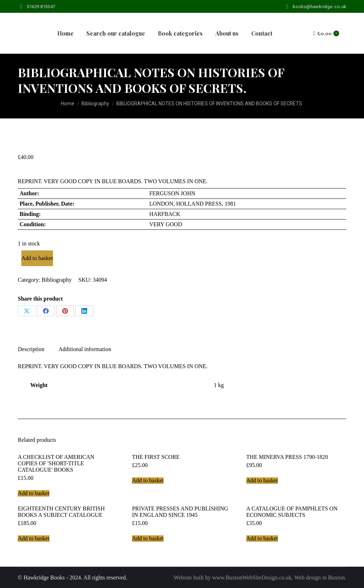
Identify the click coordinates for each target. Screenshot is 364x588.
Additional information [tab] (85, 349)
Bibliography (57, 280)
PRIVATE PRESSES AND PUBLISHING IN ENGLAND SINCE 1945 (180, 512)
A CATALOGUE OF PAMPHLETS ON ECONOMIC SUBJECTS (292, 512)
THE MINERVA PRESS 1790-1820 (287, 457)
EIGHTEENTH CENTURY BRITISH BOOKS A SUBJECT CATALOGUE (61, 512)
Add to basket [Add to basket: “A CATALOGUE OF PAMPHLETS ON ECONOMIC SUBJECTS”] (262, 538)
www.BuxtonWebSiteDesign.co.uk (252, 578)
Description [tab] (31, 349)
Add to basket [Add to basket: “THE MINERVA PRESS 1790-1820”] (262, 480)
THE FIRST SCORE (156, 457)
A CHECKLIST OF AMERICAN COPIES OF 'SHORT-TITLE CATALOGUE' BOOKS (56, 463)
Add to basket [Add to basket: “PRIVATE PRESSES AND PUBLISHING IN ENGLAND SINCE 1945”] (148, 538)
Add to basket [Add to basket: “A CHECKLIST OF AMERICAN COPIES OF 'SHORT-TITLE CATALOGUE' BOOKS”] (34, 493)
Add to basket (37, 258)
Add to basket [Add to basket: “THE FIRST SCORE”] (148, 480)
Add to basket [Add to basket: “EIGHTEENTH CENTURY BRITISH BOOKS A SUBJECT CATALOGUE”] (34, 538)
